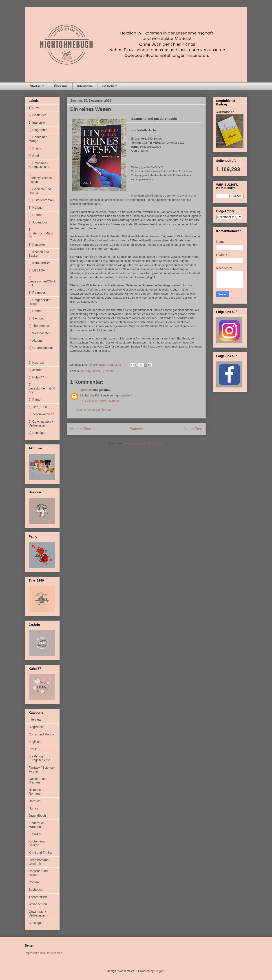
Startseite (37, 86)
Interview (35, 720)
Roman (34, 882)
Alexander (225, 112)
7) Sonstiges (38, 433)
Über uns (61, 86)
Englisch (35, 742)
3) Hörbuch (36, 208)
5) (30, 355)
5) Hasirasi (36, 363)
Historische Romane (36, 792)
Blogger (159, 971)
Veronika (86, 390)
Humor (33, 808)
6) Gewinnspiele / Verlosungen (41, 423)
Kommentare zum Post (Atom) (144, 443)
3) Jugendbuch (39, 222)
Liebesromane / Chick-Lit (40, 862)
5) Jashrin (108, 371)
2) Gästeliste (38, 115)
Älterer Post (193, 429)
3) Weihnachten (40, 333)
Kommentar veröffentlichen (93, 410)
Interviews (85, 86)
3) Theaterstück (40, 326)
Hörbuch (35, 801)
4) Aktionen (37, 341)
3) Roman (36, 311)
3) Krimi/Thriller (90, 371)
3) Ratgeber (37, 293)
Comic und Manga (42, 734)
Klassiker (35, 834)
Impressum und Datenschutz (43, 953)
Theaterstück (38, 897)
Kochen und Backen (37, 843)
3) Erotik (35, 156)
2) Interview (37, 122)
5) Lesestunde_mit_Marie (42, 388)
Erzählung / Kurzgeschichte (40, 758)
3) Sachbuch (38, 318)
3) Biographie (38, 130)
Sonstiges (36, 923)
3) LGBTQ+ (37, 270)
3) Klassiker (37, 245)
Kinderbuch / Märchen (38, 825)
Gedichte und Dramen (38, 781)
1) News (34, 108)
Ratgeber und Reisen (38, 873)
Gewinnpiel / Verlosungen (38, 913)
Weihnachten (38, 904)
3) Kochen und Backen (39, 254)
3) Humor (35, 215)
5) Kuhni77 (36, 377)
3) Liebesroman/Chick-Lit (42, 282)
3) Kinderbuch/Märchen (42, 233)
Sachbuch (36, 890)
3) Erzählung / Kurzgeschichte (40, 165)
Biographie (36, 727)
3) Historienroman (41, 200)
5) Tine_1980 (38, 407)
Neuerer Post (81, 429)
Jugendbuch (37, 816)
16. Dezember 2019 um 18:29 (100, 401)
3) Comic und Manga (38, 139)
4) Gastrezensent (41, 348)
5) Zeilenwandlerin (42, 414)
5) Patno (35, 400)
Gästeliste (110, 86)
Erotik (33, 749)
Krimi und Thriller (41, 853)
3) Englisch (36, 148)
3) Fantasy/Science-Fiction (41, 178)
